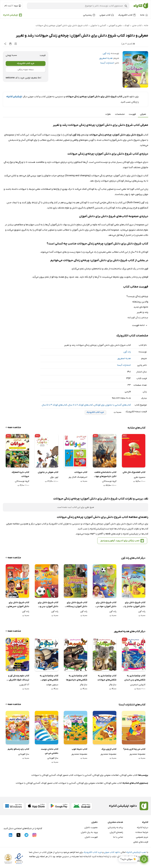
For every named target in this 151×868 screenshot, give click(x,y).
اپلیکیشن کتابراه (10, 15)
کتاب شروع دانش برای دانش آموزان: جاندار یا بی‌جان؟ (135, 605)
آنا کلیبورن (24, 685)
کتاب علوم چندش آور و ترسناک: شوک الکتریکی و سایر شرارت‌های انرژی (18, 678)
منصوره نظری (140, 477)
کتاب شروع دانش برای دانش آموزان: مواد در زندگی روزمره (106, 605)
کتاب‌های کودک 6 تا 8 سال (80, 405)
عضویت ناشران (91, 827)
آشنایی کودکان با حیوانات (44, 775)
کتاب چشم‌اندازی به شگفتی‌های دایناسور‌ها (77, 678)
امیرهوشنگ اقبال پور (78, 477)
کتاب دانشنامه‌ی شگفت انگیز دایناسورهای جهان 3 (105, 475)
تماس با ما (118, 837)
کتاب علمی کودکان (129, 775)
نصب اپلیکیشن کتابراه (136, 852)
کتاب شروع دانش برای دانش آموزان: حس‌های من (18, 605)
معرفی (143, 114)
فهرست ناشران (91, 837)
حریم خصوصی (142, 837)
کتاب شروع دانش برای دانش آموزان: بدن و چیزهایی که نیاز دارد (48, 605)
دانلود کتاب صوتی (112, 852)
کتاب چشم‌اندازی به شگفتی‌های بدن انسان (135, 678)
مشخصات (120, 114)
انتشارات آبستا (107, 63)
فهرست (132, 114)
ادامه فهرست (140, 325)
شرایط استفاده (142, 832)
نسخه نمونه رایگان (26, 70)
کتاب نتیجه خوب (79, 749)
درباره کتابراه (143, 827)
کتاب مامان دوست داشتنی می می (50, 751)
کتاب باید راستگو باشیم (18, 749)
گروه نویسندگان (109, 481)
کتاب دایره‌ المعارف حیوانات (20, 474)
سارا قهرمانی (53, 758)
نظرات (108, 114)
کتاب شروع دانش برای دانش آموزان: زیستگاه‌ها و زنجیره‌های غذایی (76, 605)
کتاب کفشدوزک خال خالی (134, 472)
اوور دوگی (54, 477)
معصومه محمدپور (137, 754)
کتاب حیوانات (81, 472)
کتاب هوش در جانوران (48, 472)
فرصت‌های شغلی (141, 842)
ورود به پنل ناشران (89, 832)
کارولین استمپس (138, 685)
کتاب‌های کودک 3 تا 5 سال (54, 405)
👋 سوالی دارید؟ (128, 859)
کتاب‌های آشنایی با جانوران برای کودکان (112, 405)
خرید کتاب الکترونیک (26, 63)
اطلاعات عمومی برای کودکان (106, 775)
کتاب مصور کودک (65, 775)
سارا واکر (113, 685)
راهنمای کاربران (116, 832)
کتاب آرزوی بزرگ (109, 749)
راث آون (106, 53)
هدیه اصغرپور (106, 58)
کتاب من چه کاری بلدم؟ (134, 749)
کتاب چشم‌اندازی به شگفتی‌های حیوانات (107, 678)
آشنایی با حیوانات (83, 775)
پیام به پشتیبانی (115, 827)
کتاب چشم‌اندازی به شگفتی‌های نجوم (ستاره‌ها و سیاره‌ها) (49, 678)
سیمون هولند (52, 685)
